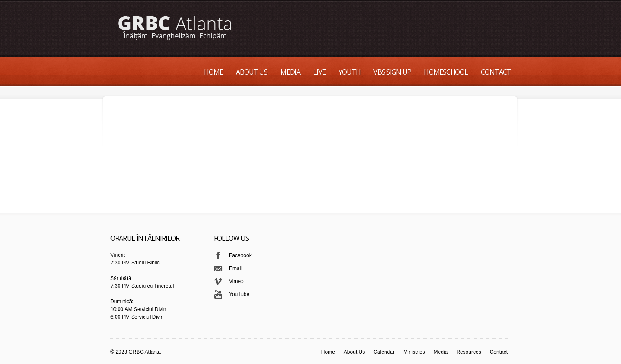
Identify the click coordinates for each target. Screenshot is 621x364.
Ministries (414, 352)
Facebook (240, 255)
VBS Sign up (392, 72)
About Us (252, 72)
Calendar (384, 352)
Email (235, 268)
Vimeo (236, 281)
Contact (496, 72)
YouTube (239, 294)
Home (213, 72)
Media (290, 72)
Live (319, 72)
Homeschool (446, 72)
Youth (350, 72)
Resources (469, 352)
